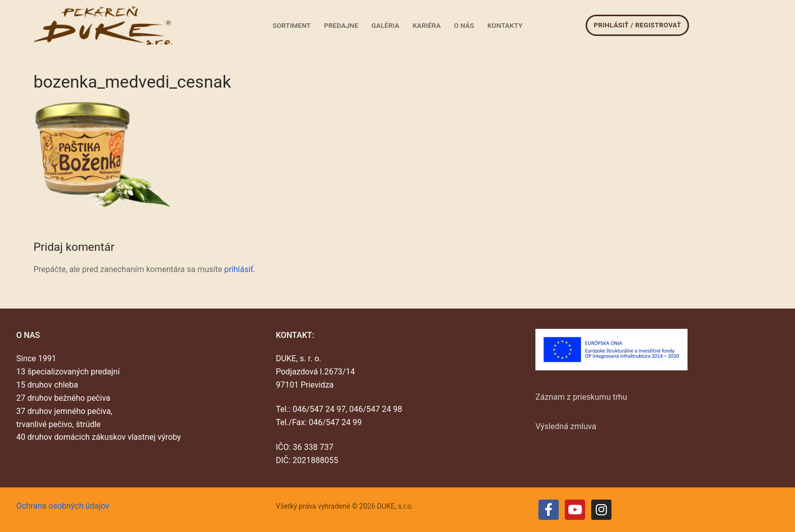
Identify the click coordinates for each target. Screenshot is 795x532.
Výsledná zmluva (566, 426)
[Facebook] (549, 510)
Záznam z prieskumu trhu (581, 397)
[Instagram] (601, 510)
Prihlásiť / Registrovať (637, 25)
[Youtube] (575, 510)
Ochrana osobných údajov (63, 506)
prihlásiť (239, 269)
